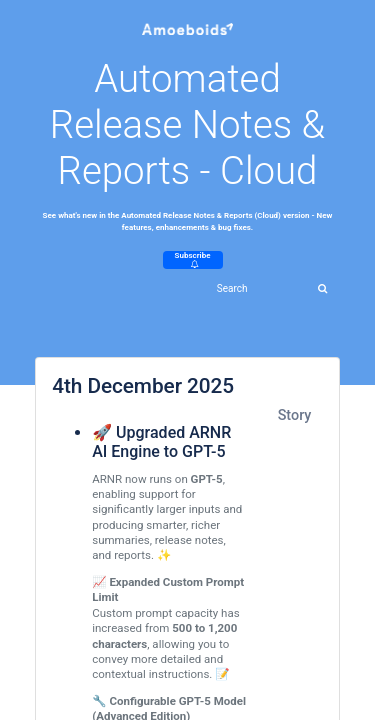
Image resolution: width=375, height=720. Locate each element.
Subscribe (193, 259)
